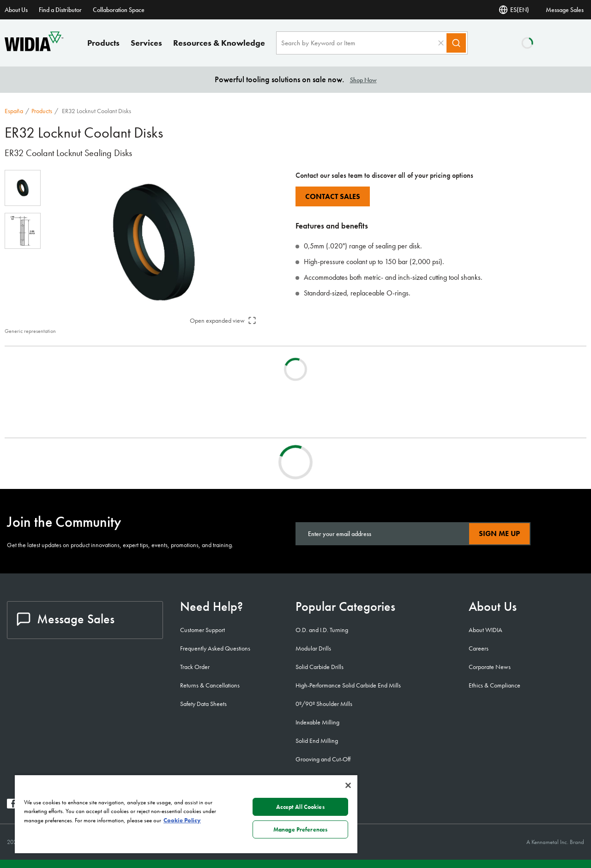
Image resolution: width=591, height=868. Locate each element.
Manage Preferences (300, 829)
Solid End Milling (317, 741)
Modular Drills (313, 648)
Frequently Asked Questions (215, 648)
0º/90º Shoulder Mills (324, 704)
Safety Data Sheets (203, 704)
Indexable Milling (317, 722)
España (14, 111)
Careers (479, 648)
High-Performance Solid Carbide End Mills (348, 685)
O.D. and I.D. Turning (322, 630)
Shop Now (363, 80)
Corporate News (490, 667)
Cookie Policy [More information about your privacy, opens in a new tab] (182, 820)
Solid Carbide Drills (320, 667)
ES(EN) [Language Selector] (514, 10)
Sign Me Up (499, 533)
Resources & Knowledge (219, 43)
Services (146, 43)
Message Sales (565, 10)
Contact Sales (333, 196)
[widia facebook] (12, 806)
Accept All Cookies (300, 807)
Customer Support (202, 630)
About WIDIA (485, 630)
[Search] (456, 43)
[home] (34, 49)
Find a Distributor (60, 10)
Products (103, 43)
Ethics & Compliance (495, 685)
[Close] (348, 785)
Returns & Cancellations (210, 685)
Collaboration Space (119, 10)
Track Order (195, 667)
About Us (16, 10)
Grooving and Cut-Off (323, 759)
